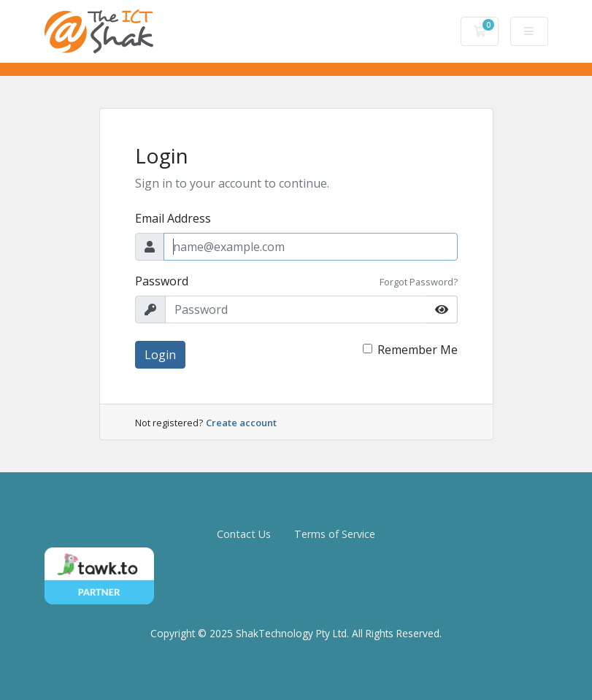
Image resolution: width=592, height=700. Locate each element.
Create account (241, 423)
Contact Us (244, 534)
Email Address (173, 218)
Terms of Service (335, 534)
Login (160, 355)
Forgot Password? (419, 282)
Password (162, 281)
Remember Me (418, 350)
